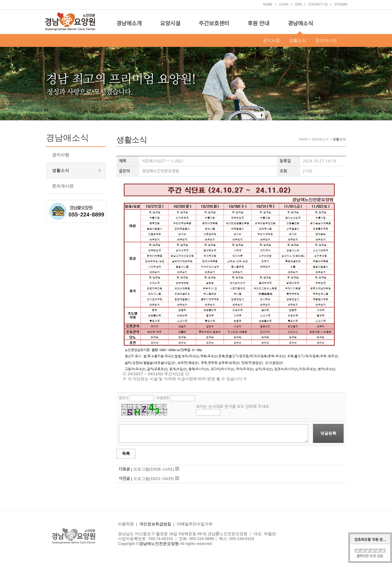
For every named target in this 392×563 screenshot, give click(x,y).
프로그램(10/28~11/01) (154, 469)
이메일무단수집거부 (195, 524)
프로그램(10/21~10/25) (154, 479)
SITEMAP (341, 4)
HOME (268, 4)
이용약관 (126, 524)
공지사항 (271, 40)
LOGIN (283, 4)
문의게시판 (326, 40)
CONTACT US (318, 4)
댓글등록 (328, 433)
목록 (126, 453)
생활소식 (298, 40)
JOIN (298, 4)
